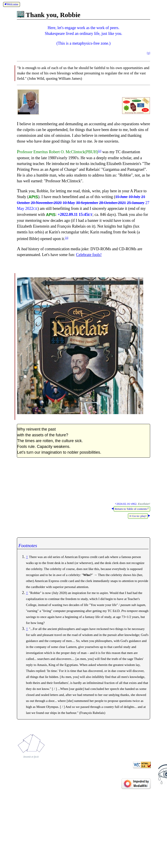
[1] (148, 53)
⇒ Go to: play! (138, 516)
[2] (100, 151)
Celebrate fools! (89, 255)
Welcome (11, 4)
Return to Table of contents (132, 509)
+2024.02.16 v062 (126, 504)
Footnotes (28, 546)
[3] (67, 238)
